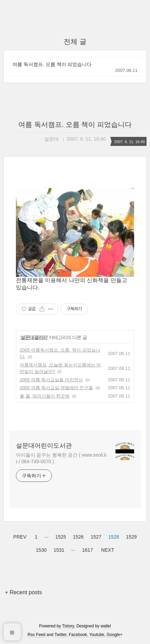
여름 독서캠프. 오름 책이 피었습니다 (52, 64)
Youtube (97, 635)
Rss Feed (36, 635)
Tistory (68, 626)
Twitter (61, 635)
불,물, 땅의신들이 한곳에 (45, 396)
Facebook (78, 635)
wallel (106, 626)
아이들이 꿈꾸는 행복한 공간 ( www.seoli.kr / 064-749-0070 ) (61, 458)
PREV (19, 536)
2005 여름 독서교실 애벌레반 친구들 (56, 388)
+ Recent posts (23, 592)
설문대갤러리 (34, 337)
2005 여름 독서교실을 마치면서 (51, 380)
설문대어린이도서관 (44, 446)
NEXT (107, 549)
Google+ (114, 635)
